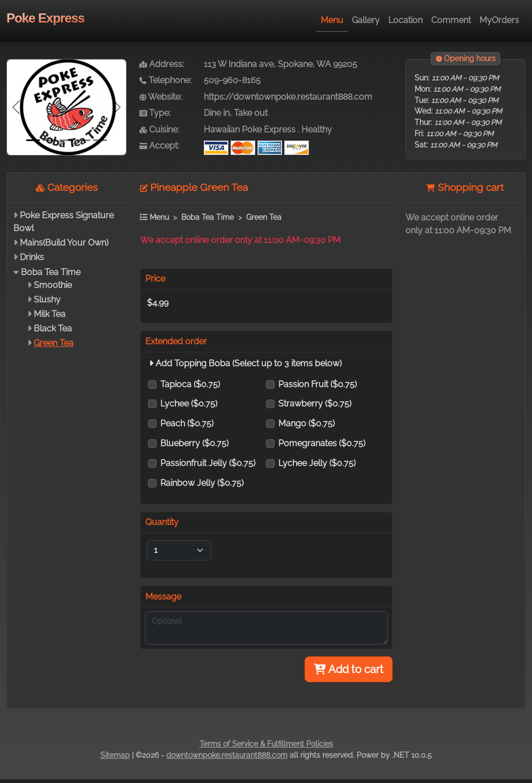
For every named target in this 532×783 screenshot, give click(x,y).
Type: (155, 113)
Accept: (159, 146)
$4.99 (158, 303)
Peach (187, 423)
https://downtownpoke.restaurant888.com (288, 97)
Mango (306, 423)
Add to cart (349, 669)
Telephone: (165, 80)
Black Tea (53, 328)
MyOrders (499, 20)
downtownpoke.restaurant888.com (227, 755)
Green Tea (54, 343)
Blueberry (194, 443)
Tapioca (190, 384)
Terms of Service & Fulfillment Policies (266, 744)
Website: (161, 97)
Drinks (32, 257)
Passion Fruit (317, 384)
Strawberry (315, 404)
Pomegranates (322, 443)
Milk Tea (50, 314)
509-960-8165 (232, 80)
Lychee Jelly (317, 463)
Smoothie (53, 285)
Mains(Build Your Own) (64, 243)
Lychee (189, 404)
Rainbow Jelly (202, 483)
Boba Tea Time (51, 272)
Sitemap (115, 755)
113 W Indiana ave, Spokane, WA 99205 (280, 64)
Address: (162, 64)
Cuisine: (159, 130)
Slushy (47, 300)
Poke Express (45, 18)
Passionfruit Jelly (208, 463)
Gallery (366, 20)
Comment (451, 20)
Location (405, 20)
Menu (332, 20)
